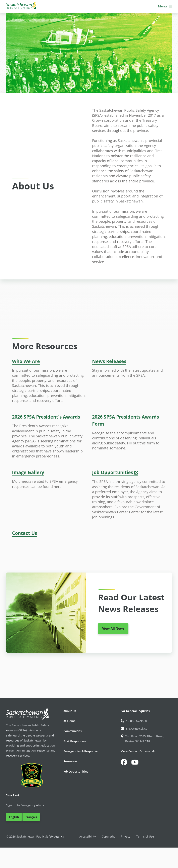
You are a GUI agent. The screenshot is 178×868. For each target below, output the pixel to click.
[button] (165, 6)
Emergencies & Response (80, 751)
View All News (113, 628)
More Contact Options (136, 751)
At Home (69, 721)
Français (31, 817)
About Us (70, 711)
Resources (70, 761)
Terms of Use (145, 836)
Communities (73, 731)
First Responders (75, 741)
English (14, 817)
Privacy (126, 836)
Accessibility (87, 836)
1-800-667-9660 (134, 721)
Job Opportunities (76, 771)
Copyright (108, 836)
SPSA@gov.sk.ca (134, 729)
